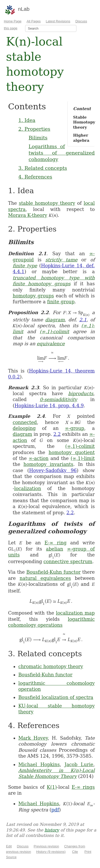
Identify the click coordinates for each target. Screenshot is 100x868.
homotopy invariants (48, 464)
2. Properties (34, 129)
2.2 (57, 434)
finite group (61, 302)
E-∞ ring (55, 543)
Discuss (23, 846)
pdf (55, 810)
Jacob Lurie (79, 764)
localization (28, 488)
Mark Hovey (33, 738)
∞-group (74, 428)
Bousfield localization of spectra (56, 697)
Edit (9, 846)
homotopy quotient (72, 452)
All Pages (34, 21)
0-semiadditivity (58, 399)
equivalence (51, 344)
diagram (55, 320)
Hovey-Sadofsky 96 (53, 470)
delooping (24, 428)
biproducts (81, 393)
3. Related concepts (43, 168)
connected (25, 422)
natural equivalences (45, 578)
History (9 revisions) (51, 852)
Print (88, 852)
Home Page (13, 21)
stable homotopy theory (47, 203)
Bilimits (38, 138)
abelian (54, 549)
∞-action (39, 458)
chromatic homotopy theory (51, 666)
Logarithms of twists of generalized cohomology (62, 153)
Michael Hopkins (39, 764)
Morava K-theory (28, 215)
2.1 (83, 320)
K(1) (52, 787)
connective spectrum (68, 561)
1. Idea (27, 120)
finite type (25, 266)
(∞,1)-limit (83, 458)
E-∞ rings (83, 787)
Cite (75, 852)
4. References (35, 177)
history (52, 830)
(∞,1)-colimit (54, 331)
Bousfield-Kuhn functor (54, 572)
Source (11, 857)
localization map (75, 613)
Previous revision (46, 846)
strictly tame (61, 260)
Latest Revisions (58, 21)
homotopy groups (33, 296)
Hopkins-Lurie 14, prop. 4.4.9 (49, 406)
